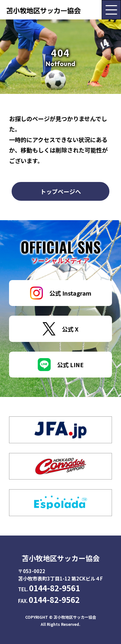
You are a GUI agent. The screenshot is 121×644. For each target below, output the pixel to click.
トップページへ (61, 191)
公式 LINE (61, 365)
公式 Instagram (61, 293)
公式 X (60, 329)
